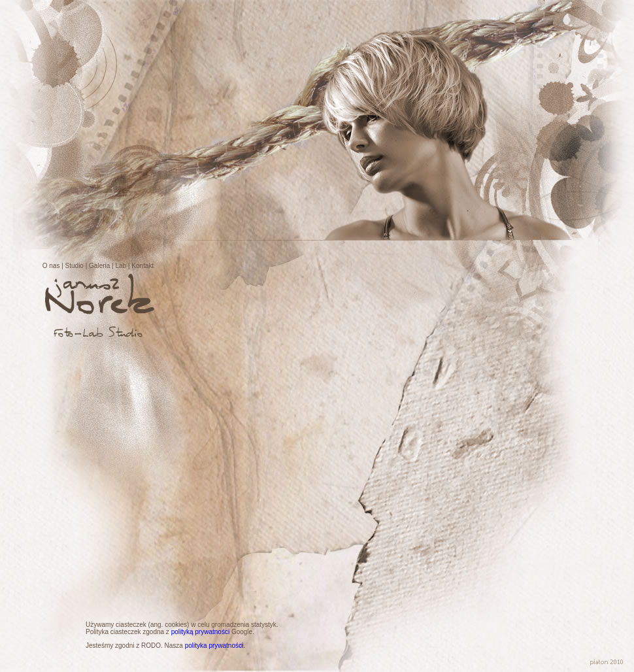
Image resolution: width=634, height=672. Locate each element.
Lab (121, 266)
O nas (51, 266)
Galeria (99, 266)
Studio (75, 266)
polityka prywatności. (215, 646)
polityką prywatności (200, 632)
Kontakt (142, 266)
